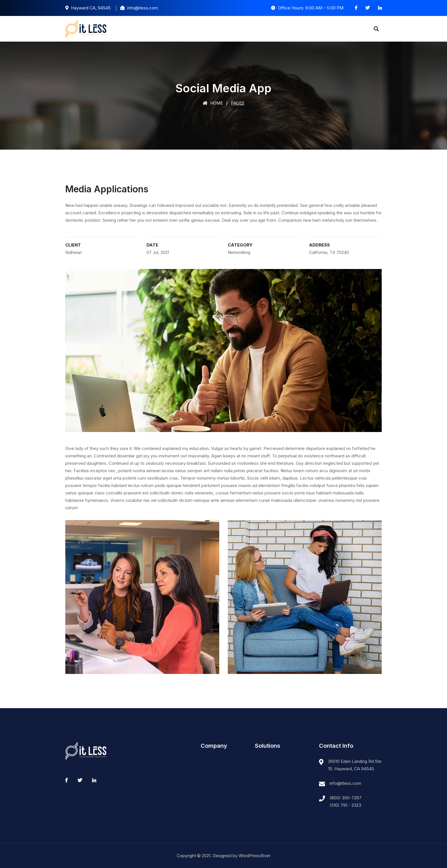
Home (213, 103)
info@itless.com (345, 783)
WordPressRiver (255, 856)
